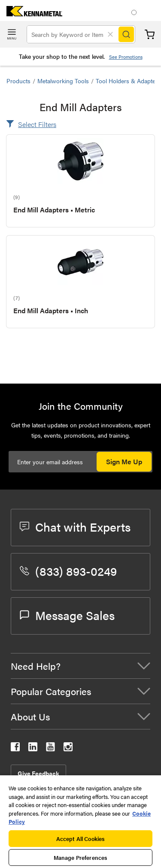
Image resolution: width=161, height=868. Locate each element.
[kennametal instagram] (68, 749)
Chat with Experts (75, 526)
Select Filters (37, 124)
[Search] (126, 34)
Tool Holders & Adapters (128, 81)
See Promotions (126, 57)
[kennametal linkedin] (33, 749)
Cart (150, 35)
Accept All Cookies (80, 839)
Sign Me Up (124, 461)
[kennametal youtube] (50, 749)
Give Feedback (38, 773)
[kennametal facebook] (15, 749)
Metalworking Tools (63, 81)
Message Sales (67, 615)
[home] (31, 14)
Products (18, 81)
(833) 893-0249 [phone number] (68, 571)
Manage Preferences (80, 857)
